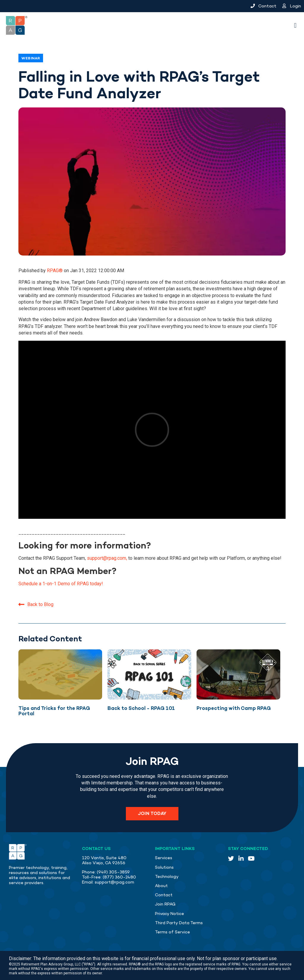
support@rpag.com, (107, 558)
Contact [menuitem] (164, 895)
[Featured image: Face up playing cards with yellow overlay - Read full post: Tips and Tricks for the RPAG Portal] (60, 674)
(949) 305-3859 (113, 872)
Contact (263, 6)
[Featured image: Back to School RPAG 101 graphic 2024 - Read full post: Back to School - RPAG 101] (149, 674)
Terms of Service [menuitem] (172, 932)
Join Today (152, 814)
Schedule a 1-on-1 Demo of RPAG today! (61, 584)
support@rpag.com (114, 882)
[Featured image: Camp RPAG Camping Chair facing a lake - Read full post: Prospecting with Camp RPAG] (238, 674)
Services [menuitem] (164, 858)
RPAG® (55, 271)
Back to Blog (36, 604)
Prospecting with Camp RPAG (234, 708)
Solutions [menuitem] (164, 867)
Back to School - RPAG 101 (141, 708)
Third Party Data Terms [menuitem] (179, 923)
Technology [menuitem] (167, 877)
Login (292, 6)
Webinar (31, 58)
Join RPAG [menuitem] (165, 904)
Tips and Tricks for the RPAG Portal (54, 711)
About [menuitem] (161, 886)
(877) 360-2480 (119, 877)
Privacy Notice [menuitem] (170, 914)
